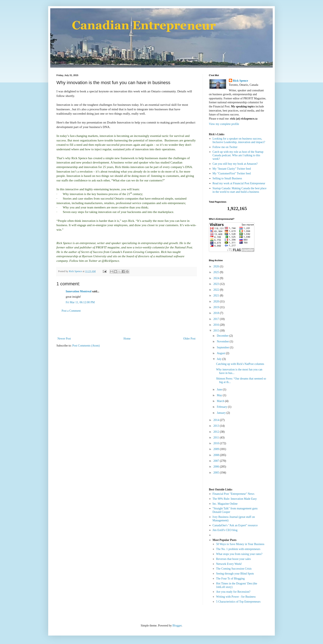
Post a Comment (71, 311)
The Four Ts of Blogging (230, 579)
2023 (217, 284)
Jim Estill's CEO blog (225, 530)
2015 (217, 331)
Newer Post (64, 339)
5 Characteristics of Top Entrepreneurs (238, 602)
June (220, 390)
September (223, 347)
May (220, 395)
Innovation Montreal (79, 291)
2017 (217, 319)
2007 (217, 461)
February (222, 407)
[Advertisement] (126, 325)
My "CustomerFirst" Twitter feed (232, 173)
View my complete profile (224, 124)
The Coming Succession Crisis (234, 569)
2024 (217, 278)
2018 (217, 313)
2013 (217, 426)
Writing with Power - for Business (236, 597)
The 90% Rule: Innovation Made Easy (235, 499)
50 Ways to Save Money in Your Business (240, 544)
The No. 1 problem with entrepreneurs (238, 549)
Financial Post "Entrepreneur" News (233, 494)
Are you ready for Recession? (233, 592)
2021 (217, 296)
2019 (217, 307)
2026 (217, 266)
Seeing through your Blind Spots (235, 574)
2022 (217, 290)
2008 (217, 455)
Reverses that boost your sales (233, 559)
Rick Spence (241, 81)
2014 (217, 420)
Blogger (177, 626)
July (219, 359)
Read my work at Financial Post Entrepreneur (239, 183)
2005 (217, 473)
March (221, 401)
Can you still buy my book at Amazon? (235, 164)
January (222, 413)
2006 (217, 467)
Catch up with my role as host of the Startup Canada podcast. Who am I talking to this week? (238, 155)
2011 (217, 438)
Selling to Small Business (227, 178)
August (221, 353)
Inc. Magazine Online (225, 504)
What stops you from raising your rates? (239, 554)
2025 (217, 272)
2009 (217, 449)
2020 (217, 301)
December (223, 336)
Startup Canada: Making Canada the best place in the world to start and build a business (240, 190)
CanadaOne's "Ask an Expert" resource (235, 525)
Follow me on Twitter (225, 147)
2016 (217, 325)
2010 (217, 443)
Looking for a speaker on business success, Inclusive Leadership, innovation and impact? (239, 140)
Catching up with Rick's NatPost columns (240, 364)
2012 (217, 432)
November (223, 341)
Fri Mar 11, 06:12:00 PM (80, 302)
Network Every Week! (229, 564)
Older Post (190, 339)
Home (127, 339)
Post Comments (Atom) (86, 346)
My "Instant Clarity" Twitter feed (232, 169)
